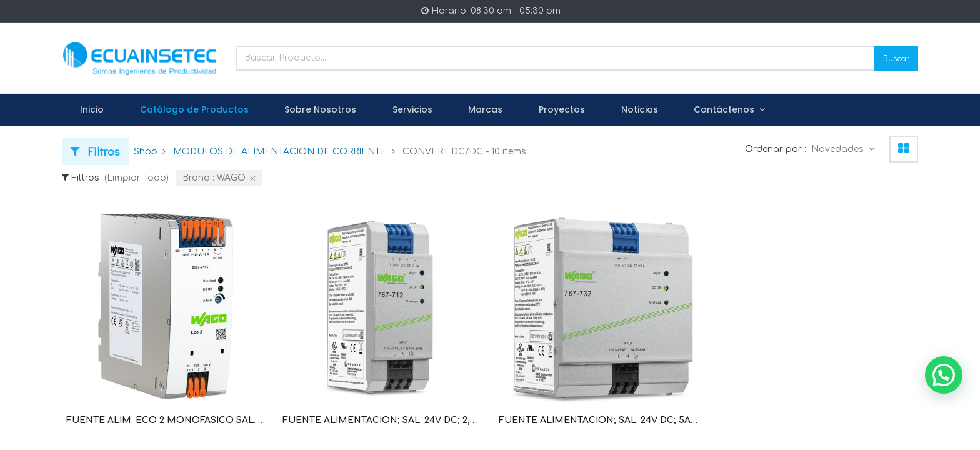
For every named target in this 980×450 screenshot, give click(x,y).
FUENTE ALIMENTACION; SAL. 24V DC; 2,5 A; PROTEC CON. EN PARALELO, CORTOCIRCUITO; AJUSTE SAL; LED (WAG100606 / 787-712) (382, 420)
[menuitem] (92, 110)
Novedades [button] (839, 149)
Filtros (95, 151)
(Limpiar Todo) (137, 178)
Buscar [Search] (896, 58)
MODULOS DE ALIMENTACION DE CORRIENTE (280, 152)
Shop (146, 152)
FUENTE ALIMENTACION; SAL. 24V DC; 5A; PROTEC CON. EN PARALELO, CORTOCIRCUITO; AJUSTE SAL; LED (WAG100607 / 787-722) (598, 420)
